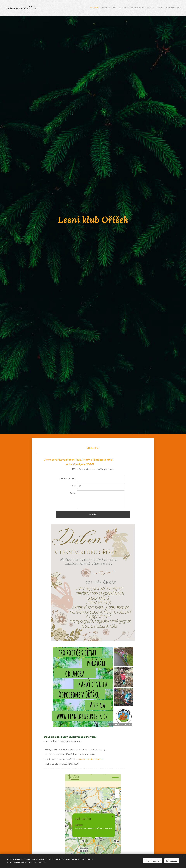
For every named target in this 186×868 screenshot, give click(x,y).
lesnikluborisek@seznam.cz (90, 759)
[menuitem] (164, 8)
